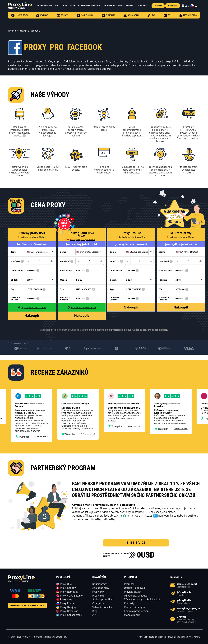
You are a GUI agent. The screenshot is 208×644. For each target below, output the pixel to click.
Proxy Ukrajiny (68, 607)
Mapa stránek (132, 615)
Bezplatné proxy (188, 15)
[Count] (40, 261)
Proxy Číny (66, 600)
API (167, 15)
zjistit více (136, 543)
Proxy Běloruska (69, 611)
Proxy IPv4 (98, 592)
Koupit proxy (99, 584)
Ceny (73, 6)
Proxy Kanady (68, 588)
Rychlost (42, 15)
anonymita (108, 15)
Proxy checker (19, 15)
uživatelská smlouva (120, 330)
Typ (12, 289)
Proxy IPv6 (98, 596)
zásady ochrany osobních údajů (151, 330)
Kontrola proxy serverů (137, 611)
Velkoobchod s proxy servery (119, 6)
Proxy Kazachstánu (71, 615)
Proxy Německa (69, 592)
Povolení (158, 6)
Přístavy (62, 15)
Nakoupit (32, 315)
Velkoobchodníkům (103, 607)
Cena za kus (17, 271)
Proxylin (12, 31)
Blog (95, 611)
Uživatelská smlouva (136, 596)
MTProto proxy (181, 233)
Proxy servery (45, 6)
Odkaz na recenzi (39, 436)
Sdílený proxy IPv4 (32, 233)
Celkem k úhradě (15, 299)
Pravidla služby (133, 592)
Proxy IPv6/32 (131, 233)
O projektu (98, 603)
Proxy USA (66, 584)
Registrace (173, 6)
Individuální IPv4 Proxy (82, 234)
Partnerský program (89, 6)
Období (14, 280)
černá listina (131, 15)
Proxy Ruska (67, 603)
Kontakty (143, 6)
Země (14, 252)
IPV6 (151, 15)
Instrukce (129, 584)
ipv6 (65, 6)
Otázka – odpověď (135, 588)
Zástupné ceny (101, 588)
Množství (17, 261)
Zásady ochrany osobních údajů (142, 600)
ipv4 (57, 6)
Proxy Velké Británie (71, 596)
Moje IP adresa (85, 15)
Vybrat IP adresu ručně (32, 307)
